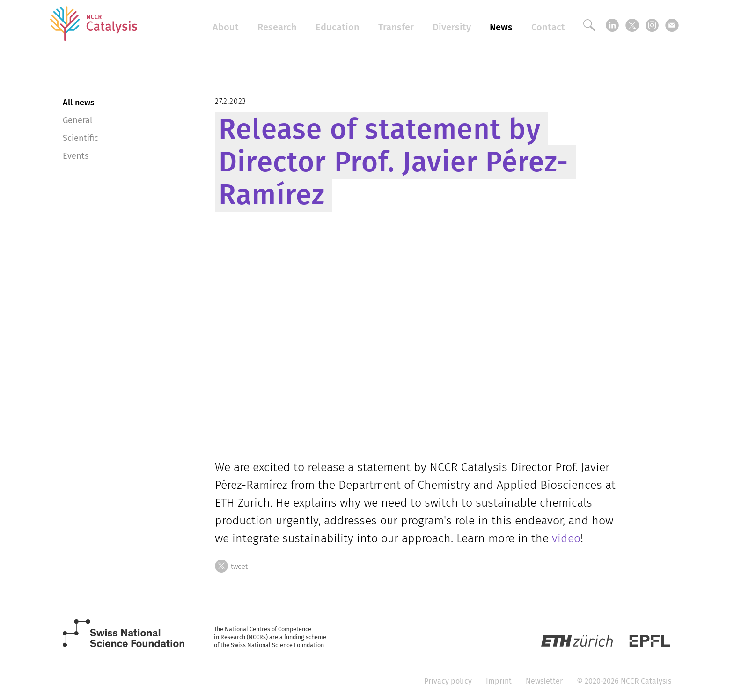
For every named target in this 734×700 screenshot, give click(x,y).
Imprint (499, 681)
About (226, 27)
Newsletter (544, 681)
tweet (231, 565)
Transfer (396, 27)
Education (338, 27)
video (566, 538)
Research (277, 27)
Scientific (81, 138)
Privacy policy (448, 681)
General (77, 120)
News (501, 27)
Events (76, 156)
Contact (548, 27)
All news (79, 103)
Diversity (452, 27)
